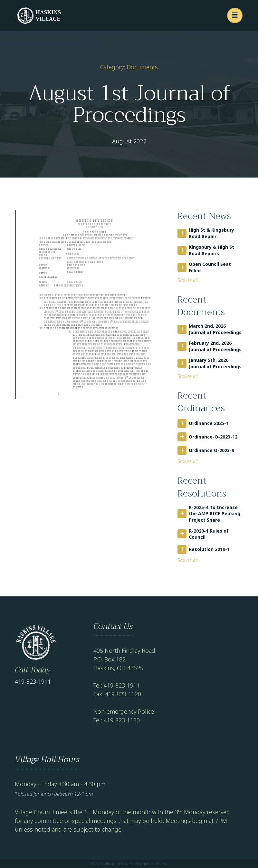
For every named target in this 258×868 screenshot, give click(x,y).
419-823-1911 (33, 681)
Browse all (187, 280)
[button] (235, 15)
